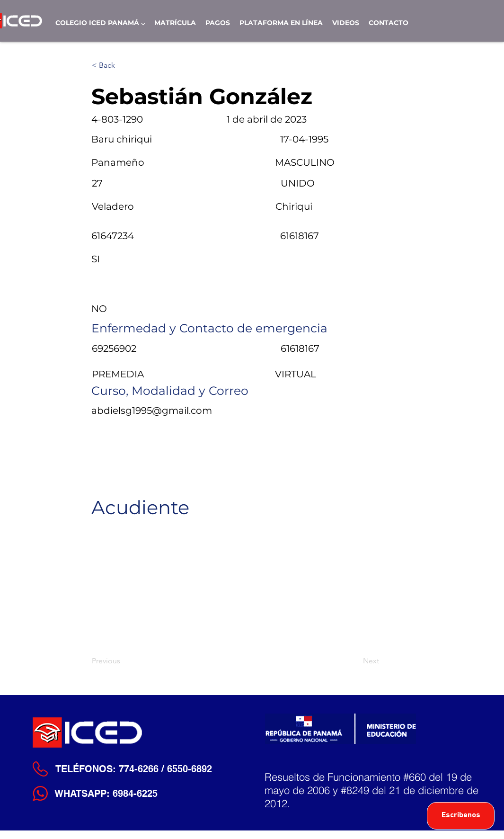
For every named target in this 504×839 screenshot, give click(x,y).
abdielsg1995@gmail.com (152, 411)
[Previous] (123, 661)
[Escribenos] (461, 816)
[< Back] (123, 65)
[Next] (355, 661)
